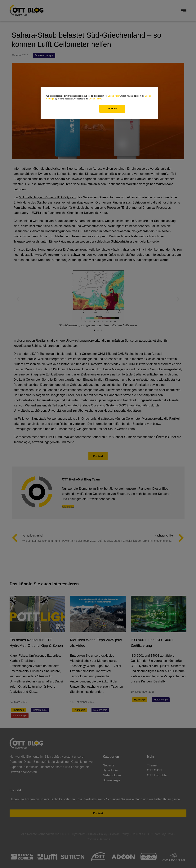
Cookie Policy (114, 96)
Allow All (112, 109)
